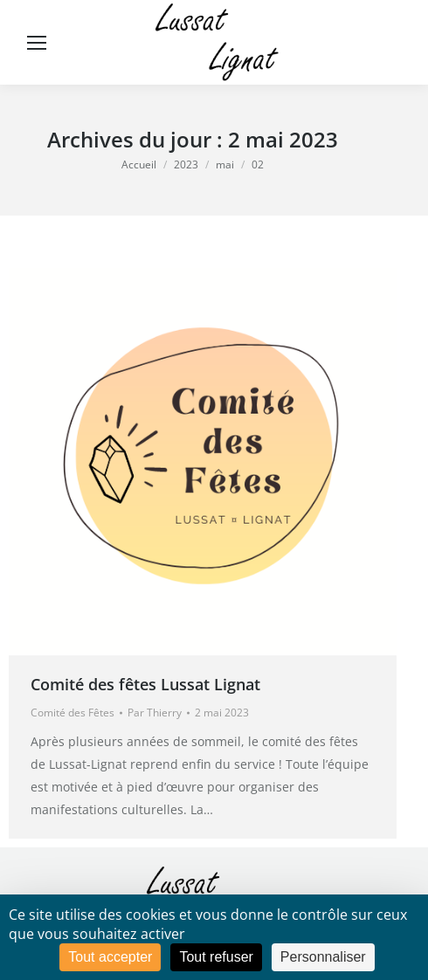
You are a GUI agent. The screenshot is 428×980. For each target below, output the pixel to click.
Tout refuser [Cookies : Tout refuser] (216, 957)
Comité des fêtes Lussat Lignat (145, 684)
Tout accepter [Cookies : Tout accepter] (110, 957)
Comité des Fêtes (72, 713)
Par (155, 713)
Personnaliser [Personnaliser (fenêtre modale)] (323, 957)
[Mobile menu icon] (37, 43)
